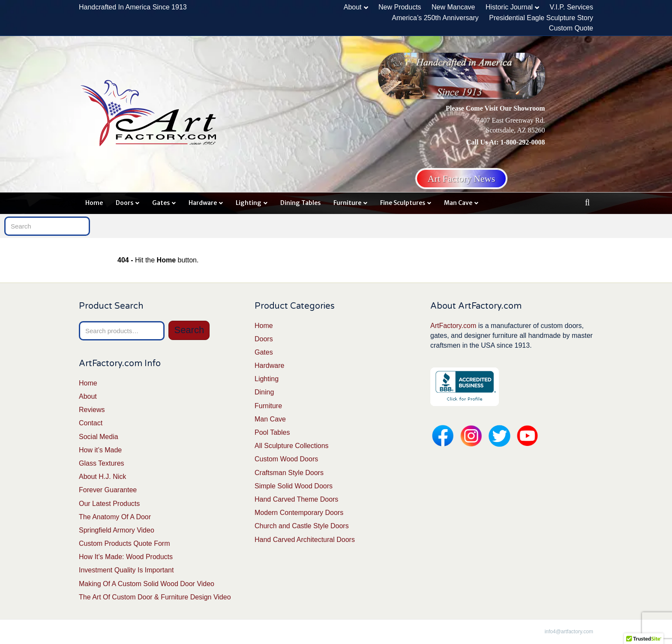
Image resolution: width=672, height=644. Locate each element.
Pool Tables (272, 432)
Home (94, 203)
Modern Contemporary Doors (299, 513)
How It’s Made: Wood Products (126, 557)
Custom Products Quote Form (124, 543)
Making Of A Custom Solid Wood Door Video (147, 584)
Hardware (203, 203)
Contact (91, 423)
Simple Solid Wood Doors (294, 486)
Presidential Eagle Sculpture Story (541, 18)
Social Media (99, 437)
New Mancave (453, 7)
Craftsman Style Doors (289, 473)
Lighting (249, 203)
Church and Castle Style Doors (302, 526)
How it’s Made (100, 450)
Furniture (347, 203)
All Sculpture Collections (292, 446)
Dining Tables (300, 203)
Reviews (92, 410)
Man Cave (458, 203)
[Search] (587, 202)
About (353, 7)
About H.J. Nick (102, 477)
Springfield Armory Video (117, 530)
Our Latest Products (109, 504)
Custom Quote (571, 28)
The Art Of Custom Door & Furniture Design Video (155, 597)
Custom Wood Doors (286, 459)
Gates (161, 203)
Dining (264, 392)
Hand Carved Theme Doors (296, 499)
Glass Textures (102, 463)
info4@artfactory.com (569, 632)
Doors (124, 203)
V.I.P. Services (571, 7)
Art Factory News (462, 179)
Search (189, 330)
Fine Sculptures (403, 203)
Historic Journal (509, 7)
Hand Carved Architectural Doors (305, 540)
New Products (400, 7)
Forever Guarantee (108, 490)
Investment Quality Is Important (126, 570)
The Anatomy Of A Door (115, 517)
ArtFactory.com (453, 326)
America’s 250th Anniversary (435, 18)
